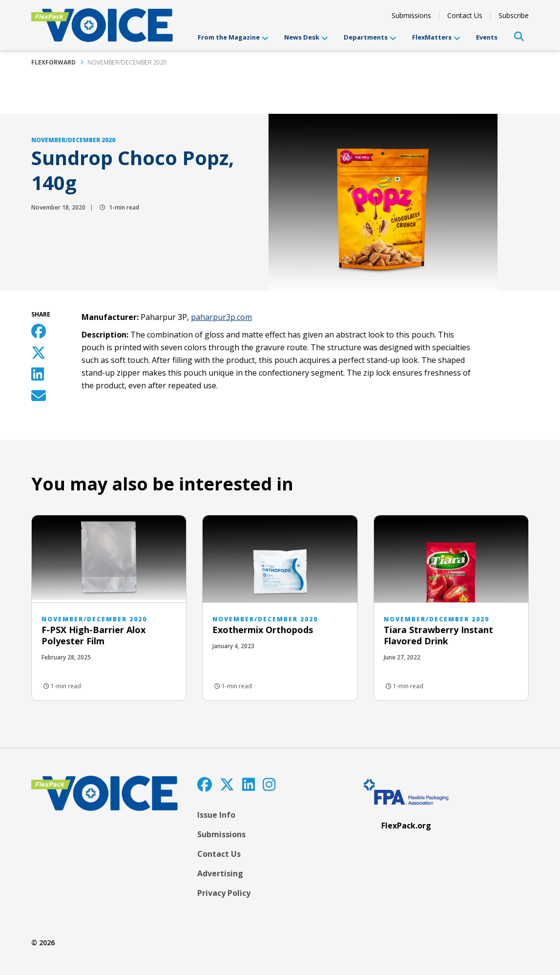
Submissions (411, 15)
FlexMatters (436, 37)
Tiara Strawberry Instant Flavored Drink (438, 635)
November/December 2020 (127, 62)
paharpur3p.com (221, 317)
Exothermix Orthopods (263, 630)
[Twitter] (227, 784)
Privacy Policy (224, 893)
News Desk (306, 37)
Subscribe (514, 15)
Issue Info (216, 815)
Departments (370, 37)
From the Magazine (233, 37)
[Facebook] (205, 784)
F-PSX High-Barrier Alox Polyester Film (93, 635)
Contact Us (465, 15)
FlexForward (53, 62)
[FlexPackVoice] (102, 25)
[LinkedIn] (249, 784)
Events (487, 37)
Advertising (220, 873)
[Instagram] (269, 784)
